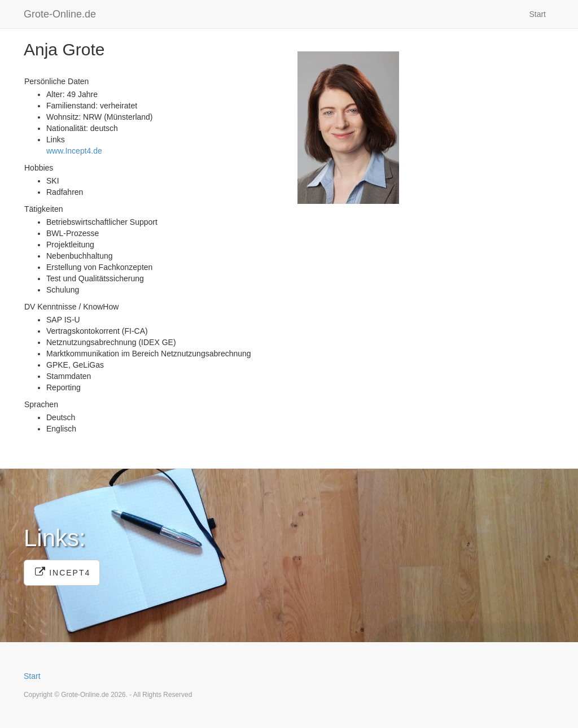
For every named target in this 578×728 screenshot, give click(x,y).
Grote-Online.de (60, 14)
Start (537, 14)
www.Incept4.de (74, 151)
